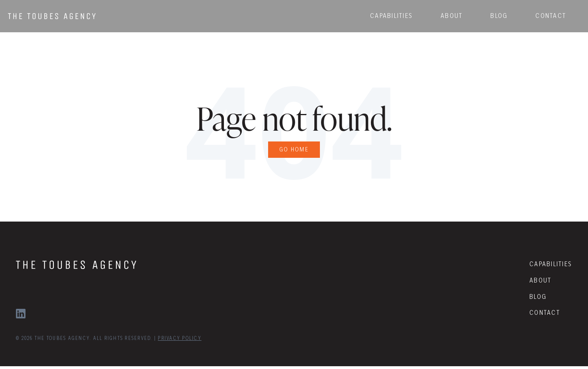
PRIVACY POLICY (180, 341)
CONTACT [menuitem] (543, 14)
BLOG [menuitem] (491, 14)
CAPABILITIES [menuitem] (383, 14)
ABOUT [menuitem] (444, 14)
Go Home (294, 151)
